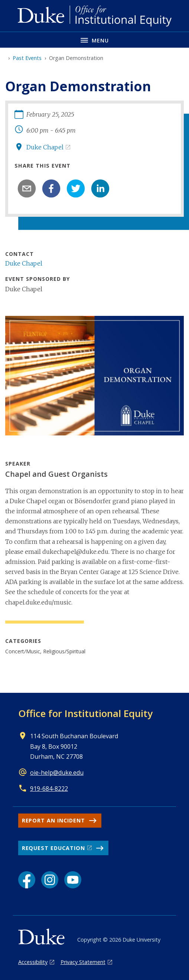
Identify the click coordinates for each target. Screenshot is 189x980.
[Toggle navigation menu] (94, 40)
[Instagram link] (50, 880)
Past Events (27, 58)
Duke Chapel (45, 147)
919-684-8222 (49, 789)
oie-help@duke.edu (57, 773)
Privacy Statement (83, 962)
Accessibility (33, 962)
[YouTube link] (73, 880)
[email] (27, 188)
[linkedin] (100, 188)
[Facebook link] (27, 880)
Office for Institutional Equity (85, 713)
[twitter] (76, 188)
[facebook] (51, 188)
